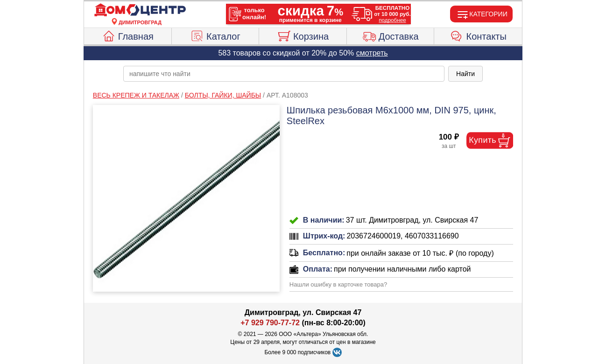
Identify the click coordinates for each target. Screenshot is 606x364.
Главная (128, 35)
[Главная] (140, 10)
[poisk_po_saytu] (284, 74)
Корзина (303, 35)
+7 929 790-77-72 (270, 323)
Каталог (215, 35)
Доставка (391, 35)
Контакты (478, 35)
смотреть (372, 53)
